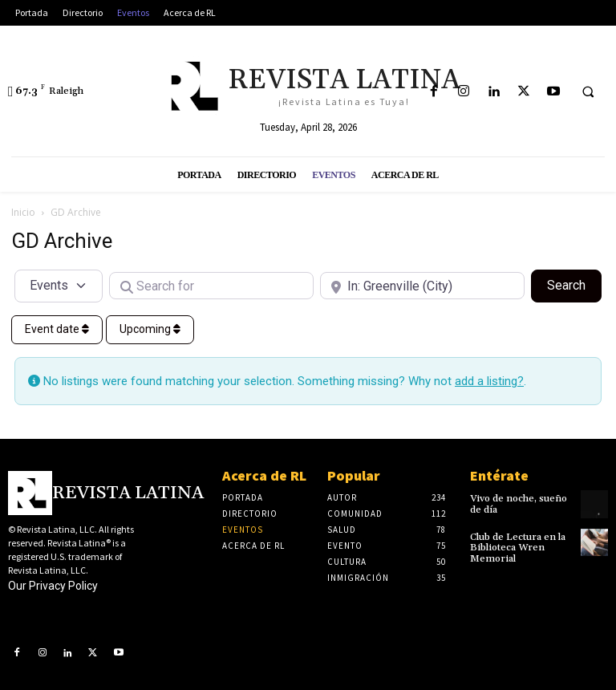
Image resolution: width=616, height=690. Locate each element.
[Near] (422, 286)
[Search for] (211, 286)
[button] (588, 92)
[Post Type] (59, 286)
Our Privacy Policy (53, 586)
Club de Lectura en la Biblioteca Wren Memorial (517, 548)
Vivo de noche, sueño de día (518, 504)
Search (574, 284)
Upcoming (150, 329)
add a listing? (489, 381)
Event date (57, 329)
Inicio (23, 212)
